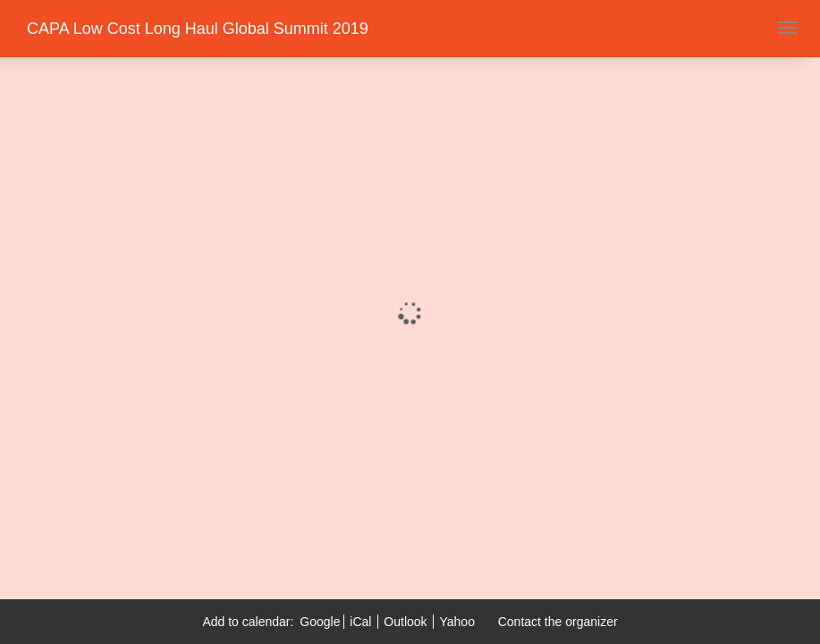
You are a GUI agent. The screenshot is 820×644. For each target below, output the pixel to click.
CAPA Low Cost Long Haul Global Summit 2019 (198, 29)
